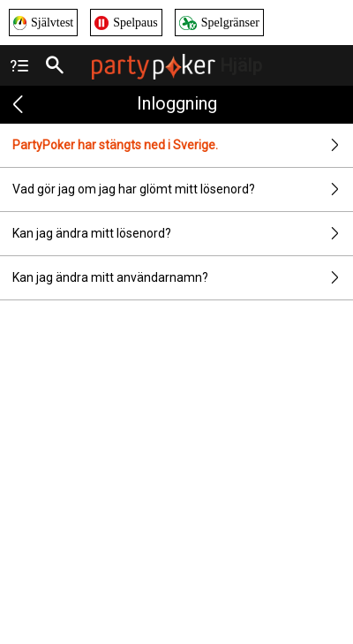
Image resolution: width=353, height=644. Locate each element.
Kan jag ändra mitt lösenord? (183, 234)
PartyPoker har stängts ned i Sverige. (183, 145)
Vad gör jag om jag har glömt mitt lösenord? (183, 189)
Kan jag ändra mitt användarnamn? (183, 278)
